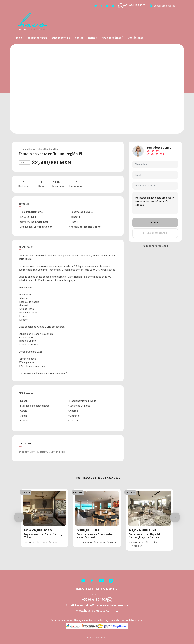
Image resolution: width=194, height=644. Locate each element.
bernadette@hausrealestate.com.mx (102, 605)
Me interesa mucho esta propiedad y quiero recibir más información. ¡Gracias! (155, 203)
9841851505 (153, 152)
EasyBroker (102, 637)
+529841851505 (155, 154)
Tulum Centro (28, 149)
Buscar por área (37, 38)
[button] (19, 517)
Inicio (19, 38)
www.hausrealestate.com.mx (97, 611)
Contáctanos (136, 38)
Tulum (40, 149)
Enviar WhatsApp (155, 233)
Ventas (79, 38)
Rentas (92, 38)
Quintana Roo (51, 149)
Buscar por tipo (61, 38)
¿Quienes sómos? (112, 38)
